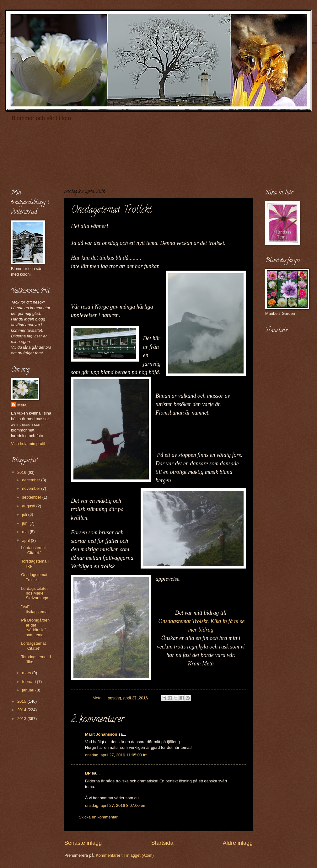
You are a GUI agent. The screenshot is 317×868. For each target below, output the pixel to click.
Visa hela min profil (28, 444)
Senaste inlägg (83, 843)
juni (26, 523)
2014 (22, 710)
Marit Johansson (101, 734)
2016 (22, 472)
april (26, 540)
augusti (29, 506)
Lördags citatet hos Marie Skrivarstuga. (35, 593)
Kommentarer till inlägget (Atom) (125, 855)
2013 (22, 719)
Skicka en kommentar (98, 817)
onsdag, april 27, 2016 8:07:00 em (116, 805)
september (32, 497)
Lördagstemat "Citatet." (33, 550)
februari (29, 682)
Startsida (162, 843)
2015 (22, 701)
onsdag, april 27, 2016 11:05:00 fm (116, 755)
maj (26, 532)
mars (27, 673)
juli (25, 514)
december (32, 480)
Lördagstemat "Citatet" (33, 646)
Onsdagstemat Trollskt (34, 577)
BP (88, 773)
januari (29, 690)
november (32, 488)
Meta (22, 405)
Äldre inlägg (238, 843)
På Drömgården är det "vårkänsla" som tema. (35, 627)
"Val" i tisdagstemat (35, 609)
